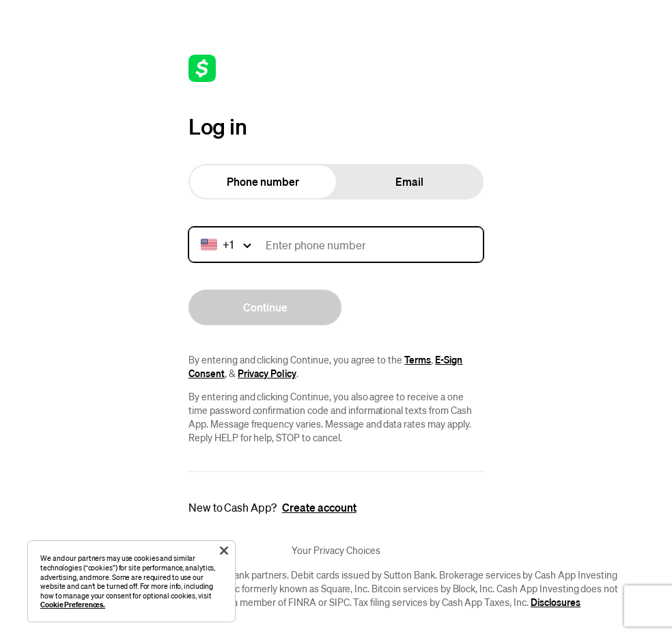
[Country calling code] (228, 245)
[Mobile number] (336, 245)
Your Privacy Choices (336, 550)
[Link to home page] (202, 68)
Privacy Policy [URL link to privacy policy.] (267, 373)
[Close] (224, 551)
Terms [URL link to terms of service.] (418, 359)
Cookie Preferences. (73, 604)
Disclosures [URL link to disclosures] (556, 602)
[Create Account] (319, 508)
